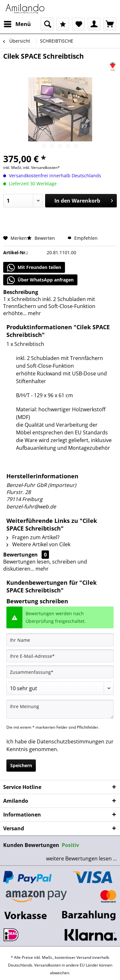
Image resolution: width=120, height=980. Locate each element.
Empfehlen (83, 238)
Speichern (21, 765)
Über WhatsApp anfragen (40, 280)
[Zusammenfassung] (60, 672)
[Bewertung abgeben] (60, 688)
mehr (34, 313)
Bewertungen (20, 555)
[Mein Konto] (94, 24)
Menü (17, 23)
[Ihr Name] (60, 640)
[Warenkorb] (110, 24)
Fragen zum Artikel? (33, 537)
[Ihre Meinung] (60, 709)
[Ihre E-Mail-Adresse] (60, 656)
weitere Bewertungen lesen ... (81, 859)
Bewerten (42, 238)
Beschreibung (21, 292)
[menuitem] (17, 24)
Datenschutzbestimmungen (71, 741)
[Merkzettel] (78, 24)
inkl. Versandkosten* (41, 168)
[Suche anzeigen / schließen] (47, 24)
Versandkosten (48, 965)
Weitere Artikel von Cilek (38, 544)
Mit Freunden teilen (34, 268)
